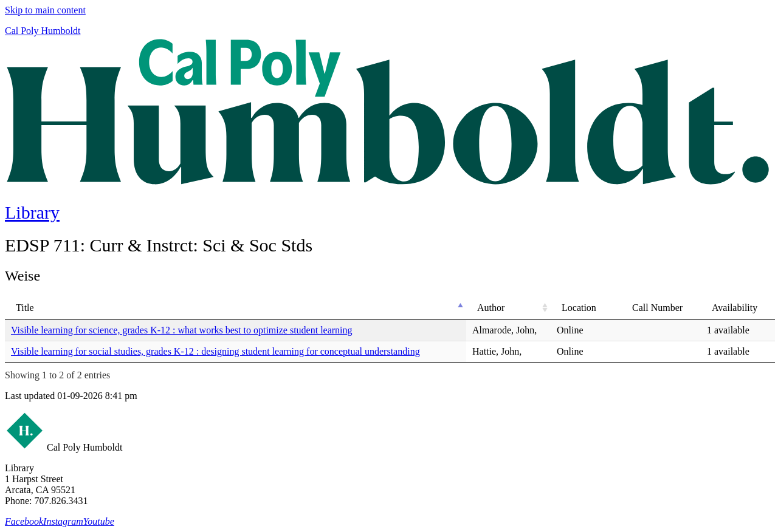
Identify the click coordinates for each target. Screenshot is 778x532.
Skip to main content (45, 10)
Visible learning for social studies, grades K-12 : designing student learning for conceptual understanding (215, 351)
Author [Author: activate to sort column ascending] (491, 308)
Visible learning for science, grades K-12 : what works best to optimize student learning (182, 330)
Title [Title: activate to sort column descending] (25, 308)
